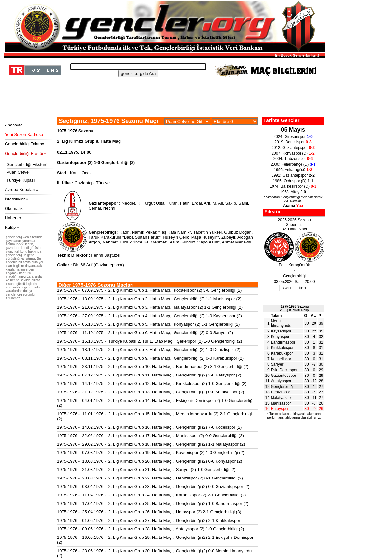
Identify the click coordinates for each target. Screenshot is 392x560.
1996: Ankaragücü (293, 170)
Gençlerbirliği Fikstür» (25, 153)
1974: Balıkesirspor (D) (293, 186)
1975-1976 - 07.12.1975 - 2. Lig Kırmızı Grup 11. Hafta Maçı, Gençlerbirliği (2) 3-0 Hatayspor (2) (149, 375)
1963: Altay (293, 192)
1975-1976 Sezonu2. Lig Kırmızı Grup (294, 308)
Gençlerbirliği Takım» (25, 144)
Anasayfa (14, 125)
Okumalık (14, 208)
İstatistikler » (17, 199)
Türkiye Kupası (21, 180)
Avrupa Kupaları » (22, 190)
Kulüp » (12, 227)
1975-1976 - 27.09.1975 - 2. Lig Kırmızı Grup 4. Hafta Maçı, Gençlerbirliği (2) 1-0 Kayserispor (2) (149, 316)
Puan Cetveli (19, 172)
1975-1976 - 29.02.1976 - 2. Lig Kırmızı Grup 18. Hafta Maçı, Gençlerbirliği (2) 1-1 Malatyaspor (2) (151, 444)
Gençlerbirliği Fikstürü (27, 164)
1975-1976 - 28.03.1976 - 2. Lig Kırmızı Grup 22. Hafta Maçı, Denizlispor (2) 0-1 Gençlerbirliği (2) (150, 478)
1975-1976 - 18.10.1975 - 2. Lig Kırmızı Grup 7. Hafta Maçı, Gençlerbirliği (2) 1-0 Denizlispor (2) (149, 350)
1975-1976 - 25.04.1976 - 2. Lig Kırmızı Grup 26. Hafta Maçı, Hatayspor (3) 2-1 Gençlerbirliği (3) (149, 512)
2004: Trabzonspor (293, 159)
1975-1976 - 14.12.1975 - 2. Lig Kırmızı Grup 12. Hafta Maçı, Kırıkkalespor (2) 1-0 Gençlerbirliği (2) (152, 383)
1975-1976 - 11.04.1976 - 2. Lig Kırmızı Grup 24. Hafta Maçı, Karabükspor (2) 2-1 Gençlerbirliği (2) (151, 495)
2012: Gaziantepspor (293, 148)
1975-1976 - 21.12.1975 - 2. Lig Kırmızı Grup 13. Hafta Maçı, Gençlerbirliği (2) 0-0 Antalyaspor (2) (150, 392)
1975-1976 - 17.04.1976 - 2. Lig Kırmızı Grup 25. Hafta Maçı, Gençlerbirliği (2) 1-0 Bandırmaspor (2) (153, 503)
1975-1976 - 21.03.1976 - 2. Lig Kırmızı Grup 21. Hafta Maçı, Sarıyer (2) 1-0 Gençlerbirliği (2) (146, 470)
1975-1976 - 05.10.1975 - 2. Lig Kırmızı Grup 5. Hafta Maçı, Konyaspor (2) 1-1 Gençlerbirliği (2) (148, 324)
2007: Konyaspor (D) (293, 153)
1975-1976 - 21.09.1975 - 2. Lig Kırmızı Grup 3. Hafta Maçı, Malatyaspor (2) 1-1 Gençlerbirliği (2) (150, 307)
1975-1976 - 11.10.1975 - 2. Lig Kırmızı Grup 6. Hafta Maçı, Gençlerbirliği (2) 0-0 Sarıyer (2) (145, 333)
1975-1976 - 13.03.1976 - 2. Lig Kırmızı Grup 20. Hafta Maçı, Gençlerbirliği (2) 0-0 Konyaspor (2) (150, 461)
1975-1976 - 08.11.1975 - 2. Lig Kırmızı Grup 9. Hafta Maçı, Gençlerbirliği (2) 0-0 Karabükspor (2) (150, 358)
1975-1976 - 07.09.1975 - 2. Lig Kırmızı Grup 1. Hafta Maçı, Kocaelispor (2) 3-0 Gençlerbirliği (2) (149, 290)
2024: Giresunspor (293, 137)
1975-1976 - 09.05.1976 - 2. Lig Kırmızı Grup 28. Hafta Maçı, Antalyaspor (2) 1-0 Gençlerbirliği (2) (150, 529)
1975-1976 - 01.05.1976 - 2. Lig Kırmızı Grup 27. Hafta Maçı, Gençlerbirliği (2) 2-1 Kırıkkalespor (149, 520)
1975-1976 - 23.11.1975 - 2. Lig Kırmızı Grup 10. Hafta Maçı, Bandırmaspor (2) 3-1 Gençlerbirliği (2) (153, 367)
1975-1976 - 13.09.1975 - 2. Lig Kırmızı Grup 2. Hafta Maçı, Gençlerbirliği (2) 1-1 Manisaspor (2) (149, 299)
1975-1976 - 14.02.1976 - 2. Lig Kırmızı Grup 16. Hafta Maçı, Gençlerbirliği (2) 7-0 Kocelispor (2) (149, 427)
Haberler (13, 218)
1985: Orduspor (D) (293, 181)
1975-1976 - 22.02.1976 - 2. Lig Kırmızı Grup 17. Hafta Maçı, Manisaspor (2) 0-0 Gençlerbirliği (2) (150, 436)
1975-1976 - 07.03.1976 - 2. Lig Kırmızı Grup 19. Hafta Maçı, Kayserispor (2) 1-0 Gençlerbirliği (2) (151, 453)
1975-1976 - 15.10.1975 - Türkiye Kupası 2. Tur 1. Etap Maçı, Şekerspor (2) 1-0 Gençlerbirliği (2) (149, 341)
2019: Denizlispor (293, 142)
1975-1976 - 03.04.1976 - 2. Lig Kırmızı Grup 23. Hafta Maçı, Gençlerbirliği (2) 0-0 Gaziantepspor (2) (153, 486)
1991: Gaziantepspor (293, 175)
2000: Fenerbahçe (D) (293, 164)
